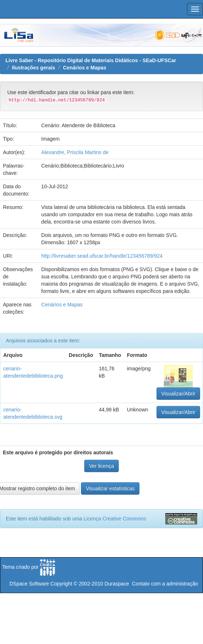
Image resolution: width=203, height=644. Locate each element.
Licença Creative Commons (115, 519)
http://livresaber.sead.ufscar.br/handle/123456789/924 (102, 256)
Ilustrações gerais (34, 68)
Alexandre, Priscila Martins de (75, 152)
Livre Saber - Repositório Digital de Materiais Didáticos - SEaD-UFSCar (91, 60)
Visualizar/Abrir (178, 394)
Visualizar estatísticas (110, 488)
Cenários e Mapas (85, 68)
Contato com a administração (165, 584)
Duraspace (117, 584)
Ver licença (101, 466)
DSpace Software (29, 584)
